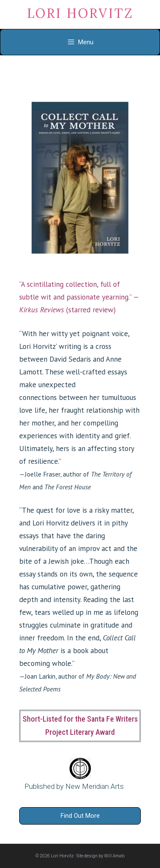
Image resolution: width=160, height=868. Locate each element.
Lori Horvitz (80, 13)
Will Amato (114, 856)
